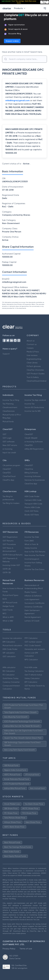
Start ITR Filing (44, 2)
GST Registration (10, 537)
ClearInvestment (10, 407)
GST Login (7, 438)
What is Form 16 (31, 544)
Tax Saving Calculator (34, 671)
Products (20, 8)
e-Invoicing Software (34, 442)
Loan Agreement (32, 599)
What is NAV (8, 621)
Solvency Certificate (33, 607)
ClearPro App (8, 480)
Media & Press (33, 352)
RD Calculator (9, 671)
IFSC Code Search (33, 645)
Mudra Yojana (31, 592)
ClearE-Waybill (31, 438)
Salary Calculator (32, 678)
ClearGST (29, 434)
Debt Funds (8, 610)
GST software (9, 442)
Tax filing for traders (11, 503)
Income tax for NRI (33, 411)
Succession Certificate (34, 603)
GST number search (33, 642)
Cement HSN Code (33, 500)
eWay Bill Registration (34, 449)
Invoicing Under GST (11, 565)
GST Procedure (9, 544)
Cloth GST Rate (31, 511)
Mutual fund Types (10, 595)
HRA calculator (9, 667)
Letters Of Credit (32, 621)
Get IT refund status (33, 675)
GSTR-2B (7, 569)
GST (4, 434)
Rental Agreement (33, 617)
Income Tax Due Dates (34, 569)
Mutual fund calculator (12, 645)
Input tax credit (9, 453)
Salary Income (31, 548)
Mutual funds (8, 421)
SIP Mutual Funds (10, 603)
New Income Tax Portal (34, 555)
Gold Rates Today (11, 678)
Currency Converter (11, 682)
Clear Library (32, 363)
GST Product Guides (36, 374)
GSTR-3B (7, 572)
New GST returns (10, 445)
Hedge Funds (8, 606)
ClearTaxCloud (9, 476)
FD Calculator (9, 675)
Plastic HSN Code (32, 507)
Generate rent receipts (35, 649)
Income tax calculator (12, 638)
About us (31, 341)
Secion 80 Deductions (34, 407)
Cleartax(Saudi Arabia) (37, 381)
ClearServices (9, 411)
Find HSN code (31, 667)
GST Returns (8, 541)
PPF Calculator (31, 638)
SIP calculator (9, 653)
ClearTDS (29, 445)
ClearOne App (31, 484)
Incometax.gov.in (32, 559)
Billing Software (31, 473)
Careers (30, 348)
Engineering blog (34, 359)
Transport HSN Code (33, 504)
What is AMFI (8, 617)
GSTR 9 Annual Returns (13, 555)
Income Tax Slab (32, 537)
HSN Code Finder (32, 496)
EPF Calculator (31, 682)
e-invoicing (7, 449)
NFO (4, 613)
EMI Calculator (9, 642)
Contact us (32, 344)
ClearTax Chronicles (35, 370)
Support (6, 354)
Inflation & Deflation (33, 596)
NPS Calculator (31, 660)
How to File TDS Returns (35, 552)
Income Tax (30, 404)
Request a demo (12, 41)
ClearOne (29, 469)
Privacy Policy (9, 949)
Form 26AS (29, 541)
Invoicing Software (33, 476)
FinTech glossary (34, 366)
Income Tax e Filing (11, 400)
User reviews (32, 355)
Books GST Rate (32, 515)
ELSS (5, 599)
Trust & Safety (33, 377)
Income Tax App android (35, 400)
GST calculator (9, 656)
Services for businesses (35, 480)
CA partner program (11, 465)
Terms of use (26, 949)
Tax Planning (8, 404)
